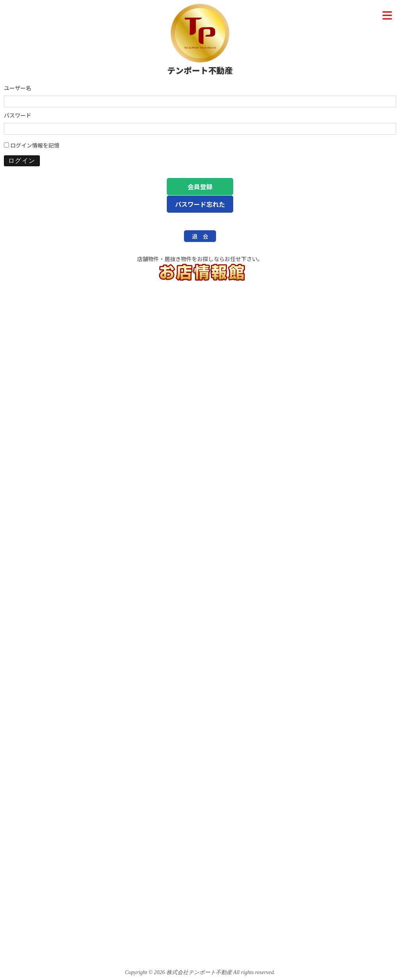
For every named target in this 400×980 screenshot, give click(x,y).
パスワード (18, 115)
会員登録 (200, 187)
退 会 (200, 236)
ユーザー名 (18, 88)
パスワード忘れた (200, 204)
